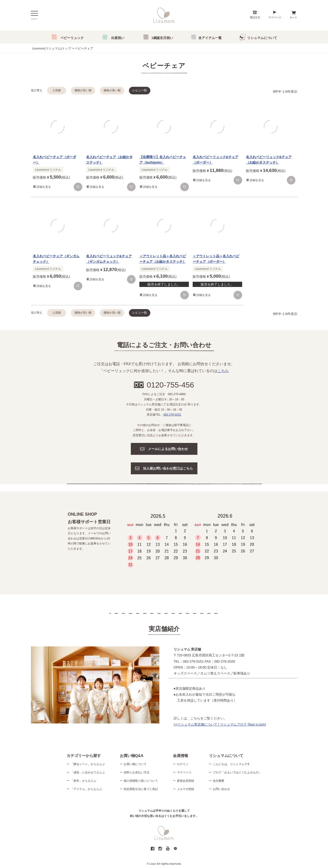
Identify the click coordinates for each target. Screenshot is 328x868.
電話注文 (255, 17)
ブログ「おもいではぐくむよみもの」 (237, 773)
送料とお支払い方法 (137, 773)
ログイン (183, 764)
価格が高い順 (112, 90)
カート (293, 17)
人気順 (57, 90)
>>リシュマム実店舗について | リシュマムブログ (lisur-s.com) (220, 724)
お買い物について (135, 764)
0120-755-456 (170, 385)
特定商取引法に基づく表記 (141, 789)
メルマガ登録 (186, 789)
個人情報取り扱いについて (141, 781)
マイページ (275, 17)
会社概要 (219, 781)
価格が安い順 (83, 90)
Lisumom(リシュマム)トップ (52, 48)
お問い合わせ (221, 789)
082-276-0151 (172, 415)
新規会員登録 (186, 781)
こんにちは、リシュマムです (231, 764)
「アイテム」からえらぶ (86, 789)
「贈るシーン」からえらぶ (88, 764)
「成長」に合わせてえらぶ (88, 773)
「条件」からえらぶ (83, 781)
